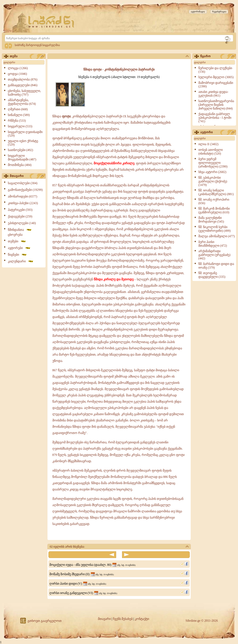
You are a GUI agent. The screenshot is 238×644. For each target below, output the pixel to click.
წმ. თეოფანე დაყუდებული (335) (212, 275)
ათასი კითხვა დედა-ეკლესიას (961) (213, 94)
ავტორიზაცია (198, 12)
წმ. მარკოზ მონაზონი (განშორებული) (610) (214, 210)
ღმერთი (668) (18, 109)
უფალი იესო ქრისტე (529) (23, 143)
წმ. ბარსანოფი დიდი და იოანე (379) (216, 266)
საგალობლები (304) (23, 183)
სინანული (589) (19, 115)
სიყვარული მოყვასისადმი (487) (22, 158)
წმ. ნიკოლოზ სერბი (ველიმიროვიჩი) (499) (214, 229)
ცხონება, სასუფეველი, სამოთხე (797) (24, 93)
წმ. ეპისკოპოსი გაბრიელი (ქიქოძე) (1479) (213, 181)
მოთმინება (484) (20, 165)
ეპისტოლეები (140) (22, 223)
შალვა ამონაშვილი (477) (217, 236)
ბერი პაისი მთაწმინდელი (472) (213, 244)
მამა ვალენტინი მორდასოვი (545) (211, 220)
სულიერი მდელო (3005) (216, 77)
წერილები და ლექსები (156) (215, 70)
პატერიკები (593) (20, 210)
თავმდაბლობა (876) (23, 79)
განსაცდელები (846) (23, 85)
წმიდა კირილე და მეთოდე (114, 279)
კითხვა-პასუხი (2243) (23, 203)
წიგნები (17, 255)
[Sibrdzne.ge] (52, 22)
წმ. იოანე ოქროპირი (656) (214, 201)
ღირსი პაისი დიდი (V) (78, 584)
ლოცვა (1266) (18, 68)
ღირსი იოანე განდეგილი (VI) (83, 593)
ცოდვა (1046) (17, 74)
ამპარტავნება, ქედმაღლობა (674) (22, 102)
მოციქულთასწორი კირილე (114, 163)
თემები (17, 241)
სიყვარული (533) (20, 126)
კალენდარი (21, 261)
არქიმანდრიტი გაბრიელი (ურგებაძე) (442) (214, 255)
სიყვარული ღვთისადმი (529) (25, 134)
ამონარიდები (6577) (23, 196)
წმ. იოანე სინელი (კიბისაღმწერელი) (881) (216, 192)
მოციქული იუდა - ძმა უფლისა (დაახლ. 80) (93, 565)
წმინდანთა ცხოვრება (20, 232)
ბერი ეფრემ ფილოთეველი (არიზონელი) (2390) (213, 163)
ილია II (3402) (208, 144)
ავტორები (19, 248)
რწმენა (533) (17, 121)
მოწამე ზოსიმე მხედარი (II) (82, 574)
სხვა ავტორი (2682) (212, 172)
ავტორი (217, 132)
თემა (27, 56)
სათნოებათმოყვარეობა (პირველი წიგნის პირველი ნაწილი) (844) (216, 105)
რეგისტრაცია (219, 12)
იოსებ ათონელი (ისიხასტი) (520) (211, 152)
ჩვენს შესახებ (123, 619)
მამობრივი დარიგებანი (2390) (216, 85)
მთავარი (27, 176)
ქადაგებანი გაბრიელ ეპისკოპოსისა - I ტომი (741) (215, 118)
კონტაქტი (142, 619)
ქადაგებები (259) (20, 216)
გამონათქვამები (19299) (25, 190)
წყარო (217, 56)
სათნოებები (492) (21, 150)
